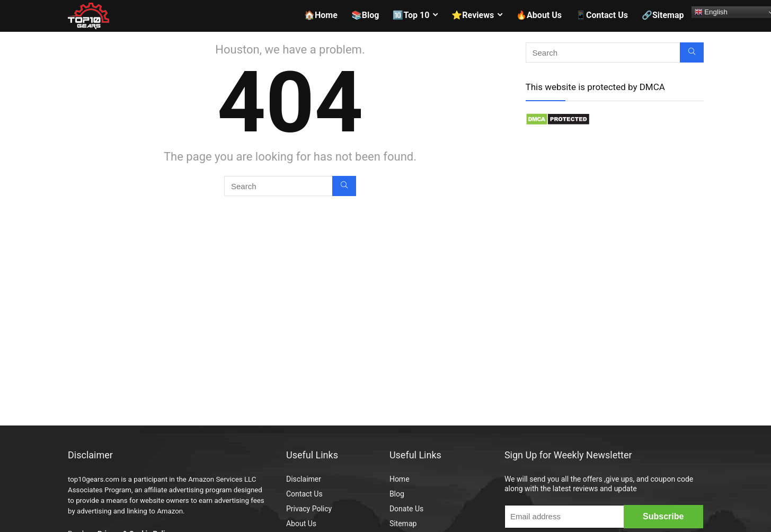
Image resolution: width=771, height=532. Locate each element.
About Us (301, 524)
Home (400, 479)
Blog (397, 494)
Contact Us (304, 494)
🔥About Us (539, 15)
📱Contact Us (602, 15)
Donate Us (406, 509)
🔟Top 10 (411, 15)
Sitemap (403, 524)
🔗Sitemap (663, 15)
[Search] (344, 186)
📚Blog (365, 15)
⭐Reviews (473, 15)
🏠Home (321, 15)
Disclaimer (304, 479)
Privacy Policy (309, 509)
